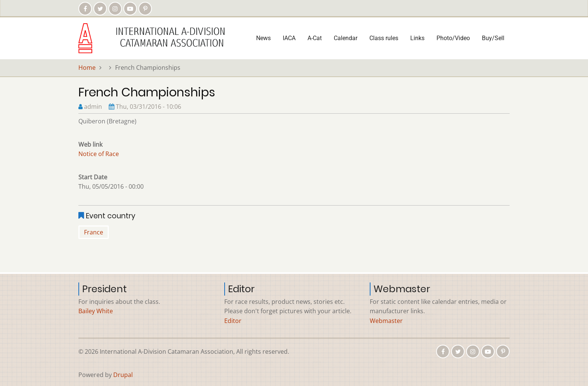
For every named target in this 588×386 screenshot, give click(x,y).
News (263, 38)
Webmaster (386, 321)
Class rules (384, 38)
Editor (233, 321)
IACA (289, 38)
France (94, 232)
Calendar (346, 38)
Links (417, 38)
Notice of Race (99, 154)
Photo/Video (453, 38)
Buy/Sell (493, 38)
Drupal (123, 375)
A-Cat (315, 38)
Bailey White (96, 311)
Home (87, 68)
